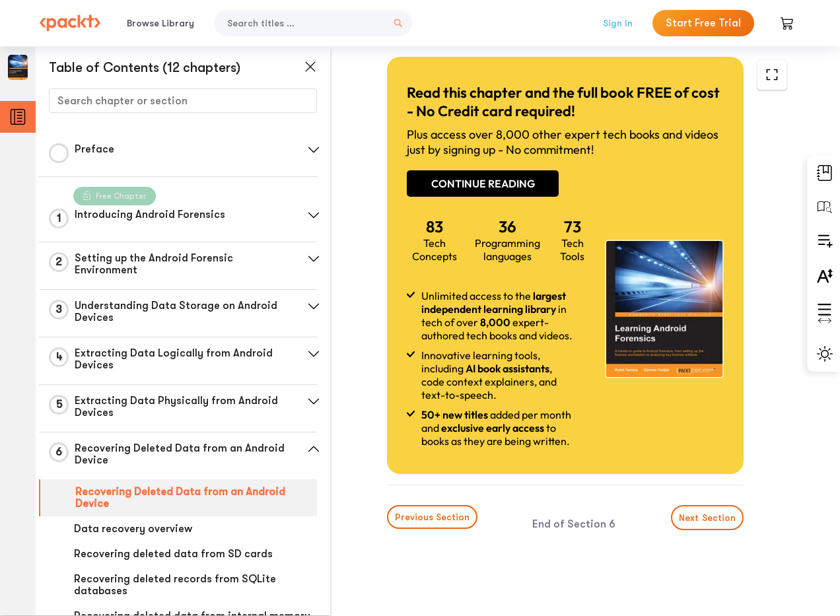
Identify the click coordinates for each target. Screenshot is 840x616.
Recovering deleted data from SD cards (173, 554)
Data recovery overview (133, 529)
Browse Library (160, 23)
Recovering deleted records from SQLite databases (175, 585)
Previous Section (432, 517)
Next (707, 518)
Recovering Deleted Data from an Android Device (180, 498)
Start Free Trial (703, 23)
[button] (314, 150)
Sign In (618, 23)
